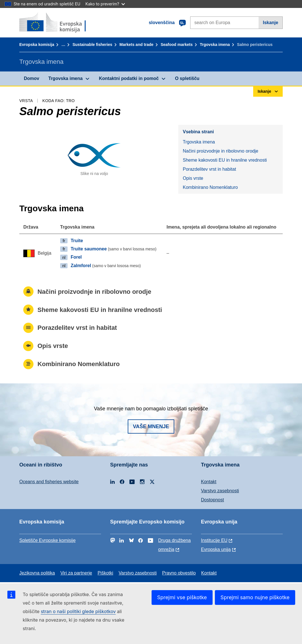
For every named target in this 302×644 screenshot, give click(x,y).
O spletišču (187, 78)
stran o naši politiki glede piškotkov (78, 611)
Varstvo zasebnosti (220, 491)
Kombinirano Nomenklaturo (210, 187)
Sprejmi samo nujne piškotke (255, 597)
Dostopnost (212, 500)
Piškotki (105, 573)
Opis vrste (193, 178)
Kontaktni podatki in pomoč (129, 78)
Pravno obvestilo (179, 573)
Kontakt (209, 482)
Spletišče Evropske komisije (47, 540)
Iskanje (270, 23)
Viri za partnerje (76, 573)
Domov (32, 78)
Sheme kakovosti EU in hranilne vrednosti (225, 160)
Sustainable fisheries (92, 45)
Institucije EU (214, 540)
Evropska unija (216, 549)
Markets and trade (137, 45)
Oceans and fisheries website (49, 482)
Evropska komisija (37, 45)
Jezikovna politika (37, 573)
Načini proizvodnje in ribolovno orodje (221, 151)
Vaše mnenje (151, 426)
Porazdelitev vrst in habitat (209, 169)
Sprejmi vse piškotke (182, 597)
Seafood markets (177, 45)
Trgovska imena (215, 45)
